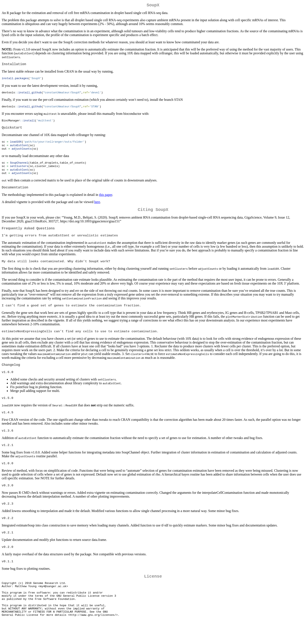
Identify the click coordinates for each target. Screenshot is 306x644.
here (97, 209)
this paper (106, 202)
